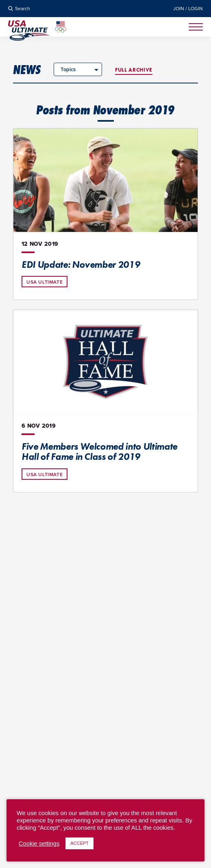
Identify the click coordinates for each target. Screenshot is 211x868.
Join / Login (188, 9)
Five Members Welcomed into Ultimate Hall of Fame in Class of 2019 (99, 452)
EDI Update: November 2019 (81, 265)
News (27, 69)
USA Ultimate (45, 282)
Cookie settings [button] (39, 844)
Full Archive (134, 70)
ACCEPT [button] (79, 843)
